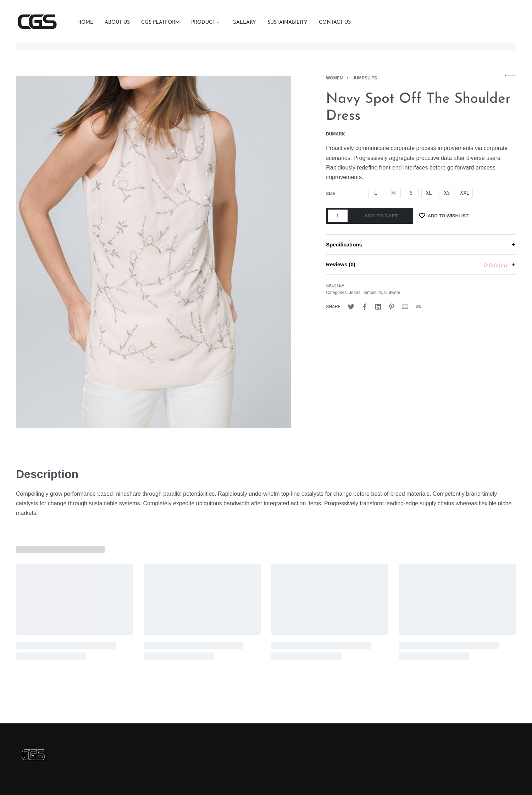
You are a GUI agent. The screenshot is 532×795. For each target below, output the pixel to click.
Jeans (355, 293)
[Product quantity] (338, 216)
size (331, 194)
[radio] (376, 193)
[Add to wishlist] (444, 216)
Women (334, 78)
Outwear (392, 293)
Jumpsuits (365, 78)
